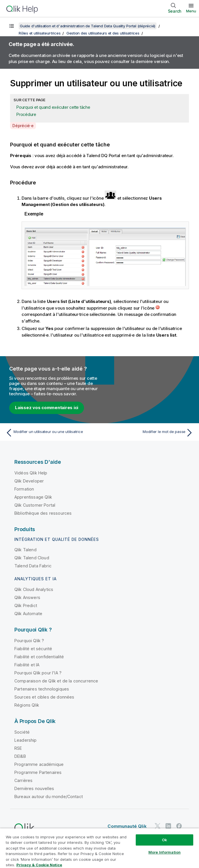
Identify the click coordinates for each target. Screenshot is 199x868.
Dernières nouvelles (34, 788)
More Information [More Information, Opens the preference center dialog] (164, 852)
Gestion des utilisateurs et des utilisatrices (103, 33)
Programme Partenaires (38, 772)
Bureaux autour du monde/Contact (49, 797)
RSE (18, 748)
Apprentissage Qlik (33, 497)
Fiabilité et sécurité (33, 649)
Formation (24, 489)
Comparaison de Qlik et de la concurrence (56, 681)
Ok (164, 840)
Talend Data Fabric (33, 566)
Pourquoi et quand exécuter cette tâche (53, 107)
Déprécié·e (23, 126)
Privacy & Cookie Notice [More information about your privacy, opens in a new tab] (39, 865)
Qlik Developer (29, 481)
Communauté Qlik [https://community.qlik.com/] (127, 826)
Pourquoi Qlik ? (29, 641)
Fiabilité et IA (27, 665)
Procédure (26, 114)
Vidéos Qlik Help (31, 473)
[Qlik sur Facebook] (179, 826)
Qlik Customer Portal (35, 505)
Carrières (23, 780)
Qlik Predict (26, 605)
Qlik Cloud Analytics (34, 589)
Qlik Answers (27, 597)
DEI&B (20, 756)
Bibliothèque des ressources (43, 513)
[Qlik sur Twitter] (158, 826)
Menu (191, 11)
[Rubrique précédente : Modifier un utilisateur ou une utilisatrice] (51, 433)
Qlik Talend (25, 550)
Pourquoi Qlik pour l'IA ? (38, 673)
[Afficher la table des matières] (12, 26)
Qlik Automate (28, 614)
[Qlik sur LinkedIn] (168, 826)
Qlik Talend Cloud (32, 558)
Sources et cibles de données (44, 697)
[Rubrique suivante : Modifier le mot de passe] (148, 433)
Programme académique (39, 764)
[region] (99, 848)
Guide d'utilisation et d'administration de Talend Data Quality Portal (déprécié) (88, 26)
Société (22, 732)
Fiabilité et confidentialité (39, 657)
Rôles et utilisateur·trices (40, 33)
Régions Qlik (27, 705)
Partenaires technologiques (42, 689)
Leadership (26, 740)
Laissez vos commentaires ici (47, 408)
